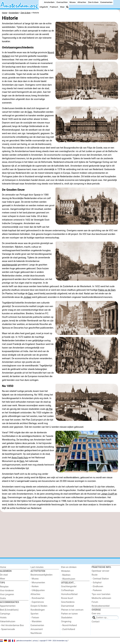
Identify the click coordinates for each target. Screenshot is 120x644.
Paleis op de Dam (107, 290)
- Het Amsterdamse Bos (12, 625)
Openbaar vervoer (101, 571)
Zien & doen (93, 2)
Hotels (3, 618)
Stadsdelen (67, 618)
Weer (62, 7)
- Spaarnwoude (7, 629)
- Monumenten (38, 583)
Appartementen (8, 606)
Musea (73, 2)
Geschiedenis (68, 602)
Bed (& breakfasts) (9, 610)
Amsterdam (49, 2)
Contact (96, 622)
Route (95, 575)
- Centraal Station (100, 579)
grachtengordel (10, 265)
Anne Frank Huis (20, 458)
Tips (2, 583)
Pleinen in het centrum (72, 610)
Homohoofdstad (69, 594)
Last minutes (37, 567)
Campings (5, 614)
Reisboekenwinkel (101, 606)
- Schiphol (97, 583)
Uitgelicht (44, 7)
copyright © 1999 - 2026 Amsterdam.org (53, 640)
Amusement (37, 629)
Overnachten (62, 2)
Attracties (82, 2)
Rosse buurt (67, 598)
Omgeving (66, 622)
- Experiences (37, 602)
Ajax (29, 497)
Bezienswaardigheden (42, 575)
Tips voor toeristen (101, 594)
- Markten (66, 575)
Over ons (96, 614)
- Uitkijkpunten (38, 590)
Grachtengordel (69, 586)
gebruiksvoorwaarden (24, 640)
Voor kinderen (7, 591)
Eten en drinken (69, 567)
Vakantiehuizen (8, 622)
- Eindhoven (97, 586)
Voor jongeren (7, 594)
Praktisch (54, 7)
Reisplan (4, 587)
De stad (4, 575)
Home (3, 567)
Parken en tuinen (69, 614)
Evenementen (106, 2)
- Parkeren (97, 590)
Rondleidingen (38, 610)
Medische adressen (101, 598)
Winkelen (66, 571)
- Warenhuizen (68, 579)
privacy (35, 640)
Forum (95, 602)
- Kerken (35, 586)
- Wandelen (36, 622)
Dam (30, 112)
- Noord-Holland (69, 625)
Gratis (3, 598)
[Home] (41, 2)
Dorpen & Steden (39, 606)
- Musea (35, 579)
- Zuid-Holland (68, 629)
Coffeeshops (67, 590)
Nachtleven (36, 633)
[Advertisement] (60, 535)
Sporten (35, 614)
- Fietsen (35, 618)
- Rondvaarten (38, 598)
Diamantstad (67, 606)
